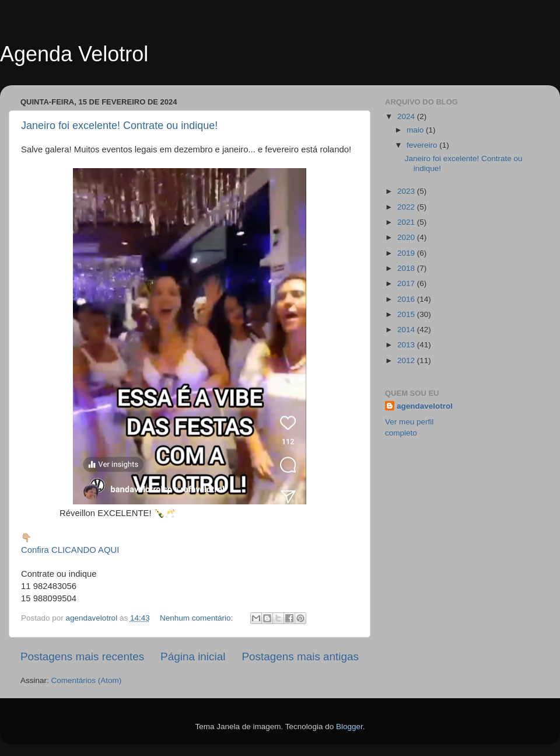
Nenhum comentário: (197, 618)
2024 (407, 116)
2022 (407, 207)
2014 (407, 330)
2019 (407, 253)
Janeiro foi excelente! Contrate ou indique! (119, 126)
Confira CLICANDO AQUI (70, 550)
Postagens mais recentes (82, 656)
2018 (407, 268)
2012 (407, 360)
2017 (407, 283)
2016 (407, 299)
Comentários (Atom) (87, 680)
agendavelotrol (425, 406)
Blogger (349, 727)
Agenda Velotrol (74, 54)
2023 (407, 191)
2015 (407, 314)
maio (416, 130)
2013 (407, 345)
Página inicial (193, 656)
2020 (407, 237)
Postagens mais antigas (300, 656)
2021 (407, 222)
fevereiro (423, 145)
